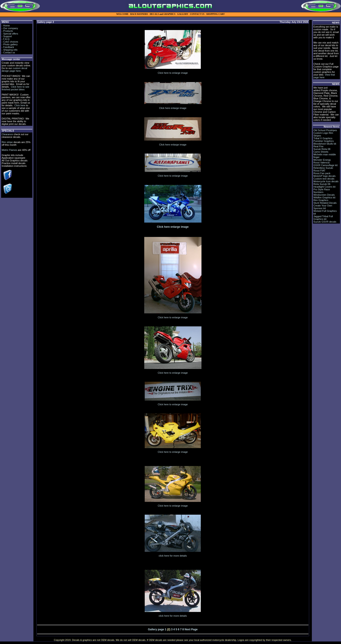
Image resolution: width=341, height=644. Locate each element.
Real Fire (318, 146)
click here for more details (173, 556)
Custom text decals (324, 179)
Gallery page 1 (157, 629)
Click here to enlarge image (173, 73)
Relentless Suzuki (323, 168)
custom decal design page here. (14, 69)
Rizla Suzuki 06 (322, 184)
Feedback (9, 47)
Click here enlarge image (173, 108)
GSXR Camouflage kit (326, 165)
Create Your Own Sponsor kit (323, 207)
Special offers (11, 34)
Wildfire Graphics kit (324, 197)
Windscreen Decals (324, 195)
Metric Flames (9, 150)
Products (8, 31)
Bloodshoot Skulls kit (325, 144)
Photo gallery (10, 44)
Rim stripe (7, 142)
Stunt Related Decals (325, 203)
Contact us (9, 52)
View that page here (324, 76)
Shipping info (10, 50)
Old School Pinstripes (325, 130)
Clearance (7, 134)
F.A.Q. (7, 39)
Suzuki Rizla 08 (322, 149)
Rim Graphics (321, 200)
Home (6, 26)
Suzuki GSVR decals (325, 222)
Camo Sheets (321, 152)
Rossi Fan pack (322, 173)
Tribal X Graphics (323, 138)
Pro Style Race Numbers (322, 191)
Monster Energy (322, 160)
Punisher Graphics (324, 141)
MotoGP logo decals (325, 176)
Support (8, 36)
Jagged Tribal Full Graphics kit (323, 218)
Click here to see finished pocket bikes (15, 88)
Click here (20, 105)
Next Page (191, 629)
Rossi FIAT (319, 171)
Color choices (11, 42)
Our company (11, 28)
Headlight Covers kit (324, 187)
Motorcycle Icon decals (326, 181)
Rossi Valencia (321, 163)
